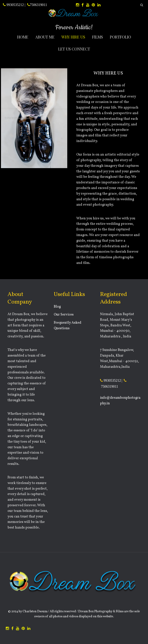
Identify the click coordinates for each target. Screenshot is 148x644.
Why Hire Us (73, 37)
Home (23, 37)
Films (98, 37)
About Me (45, 37)
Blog (57, 307)
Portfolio (120, 37)
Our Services (64, 315)
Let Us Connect (74, 49)
